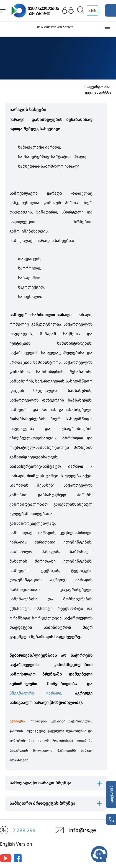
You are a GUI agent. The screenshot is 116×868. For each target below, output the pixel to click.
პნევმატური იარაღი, (42, 693)
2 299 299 (24, 830)
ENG (92, 10)
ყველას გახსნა (98, 92)
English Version (16, 844)
